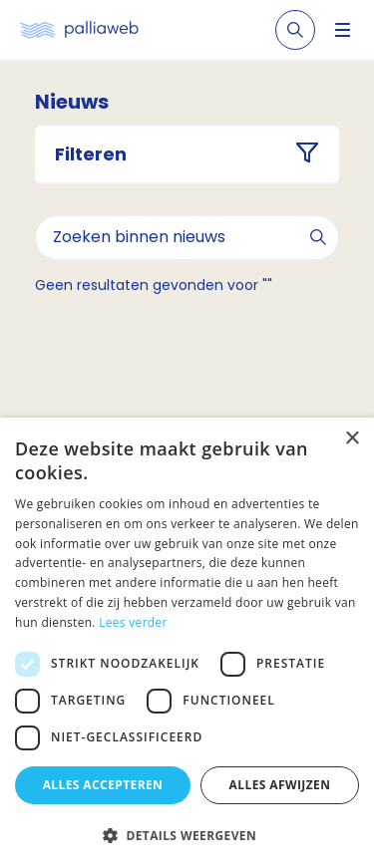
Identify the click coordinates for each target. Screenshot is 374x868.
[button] (187, 835)
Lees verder (133, 622)
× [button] (352, 439)
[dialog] (187, 643)
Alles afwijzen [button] (280, 785)
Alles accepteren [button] (103, 785)
